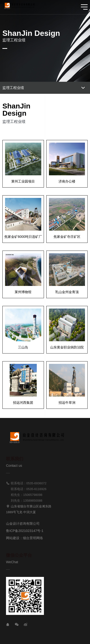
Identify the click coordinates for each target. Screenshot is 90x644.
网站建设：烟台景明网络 (24, 538)
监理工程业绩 (13, 88)
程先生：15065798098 (24, 495)
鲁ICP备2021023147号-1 (25, 531)
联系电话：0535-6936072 (26, 483)
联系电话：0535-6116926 (26, 489)
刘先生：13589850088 (24, 501)
